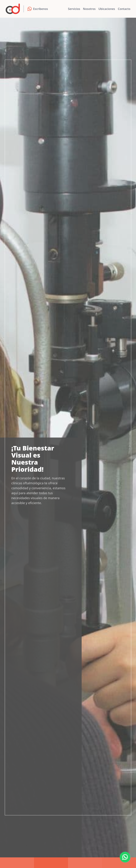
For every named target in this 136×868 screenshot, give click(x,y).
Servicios (74, 9)
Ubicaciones (107, 9)
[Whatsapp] (125, 857)
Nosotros (89, 9)
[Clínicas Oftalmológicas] (13, 9)
